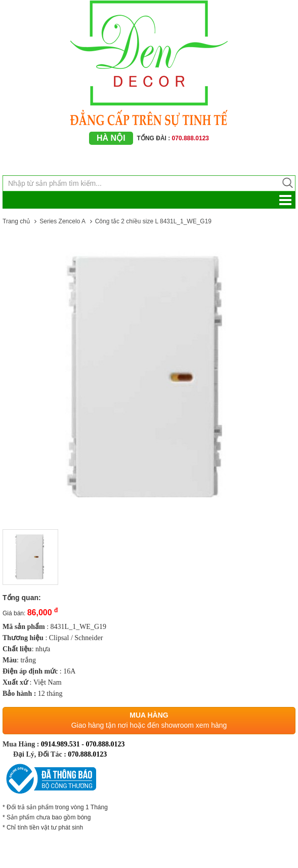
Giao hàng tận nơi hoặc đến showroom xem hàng (149, 725)
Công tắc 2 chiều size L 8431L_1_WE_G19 (153, 221)
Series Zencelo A (62, 221)
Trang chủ (16, 221)
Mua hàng (149, 715)
